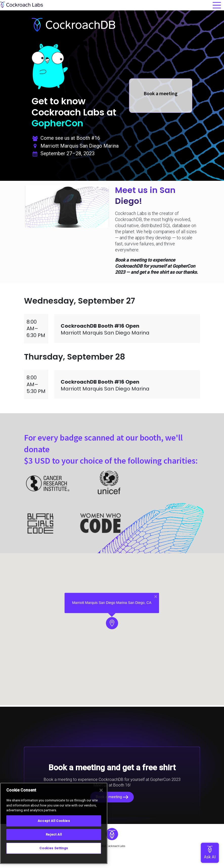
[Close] (101, 790)
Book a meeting (112, 797)
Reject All (54, 834)
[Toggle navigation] (217, 5)
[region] (54, 823)
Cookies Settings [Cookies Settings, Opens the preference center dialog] (54, 848)
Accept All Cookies (54, 821)
